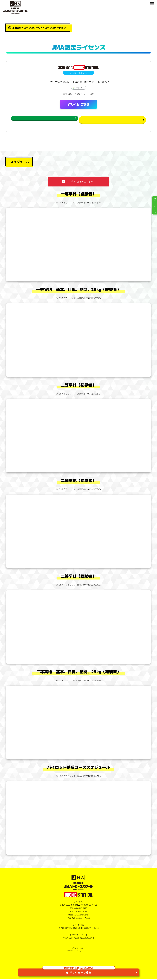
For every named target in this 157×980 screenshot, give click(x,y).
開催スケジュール (155, 205)
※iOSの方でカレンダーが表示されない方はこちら (78, 204)
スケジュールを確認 (52, 120)
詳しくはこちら (79, 104)
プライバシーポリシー (78, 949)
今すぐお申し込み (79, 969)
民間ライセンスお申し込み (105, 120)
